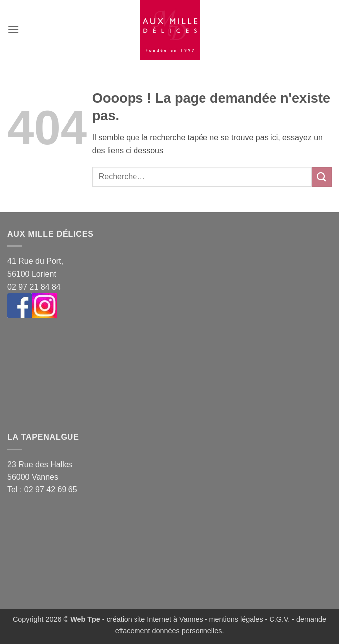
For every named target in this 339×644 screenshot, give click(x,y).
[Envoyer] (322, 177)
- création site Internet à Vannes (152, 619)
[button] (13, 30)
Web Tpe (85, 619)
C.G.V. (279, 619)
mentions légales (236, 619)
